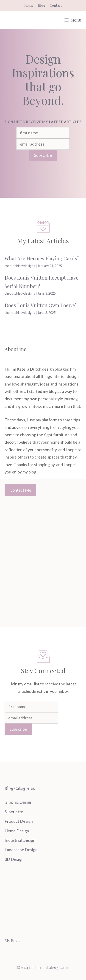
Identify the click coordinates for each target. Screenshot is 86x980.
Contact (56, 5)
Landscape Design (21, 850)
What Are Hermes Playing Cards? (42, 258)
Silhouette (14, 812)
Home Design (17, 831)
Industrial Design (20, 840)
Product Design (19, 821)
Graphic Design (18, 802)
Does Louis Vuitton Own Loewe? (41, 305)
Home (29, 5)
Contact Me (20, 490)
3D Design (14, 859)
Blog (42, 5)
